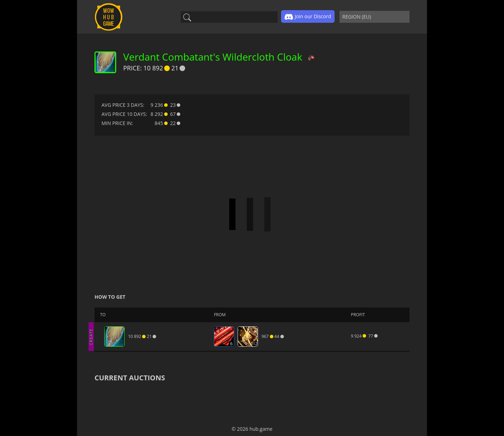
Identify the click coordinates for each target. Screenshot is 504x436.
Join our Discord (308, 17)
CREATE (91, 336)
